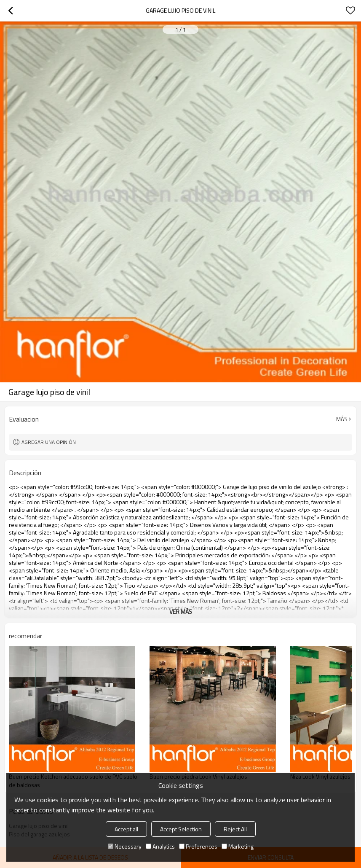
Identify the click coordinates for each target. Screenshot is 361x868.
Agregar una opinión (49, 442)
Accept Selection (181, 829)
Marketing (238, 846)
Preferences (198, 846)
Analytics (160, 846)
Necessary (125, 846)
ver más (181, 611)
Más (342, 419)
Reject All (235, 829)
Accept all (126, 829)
